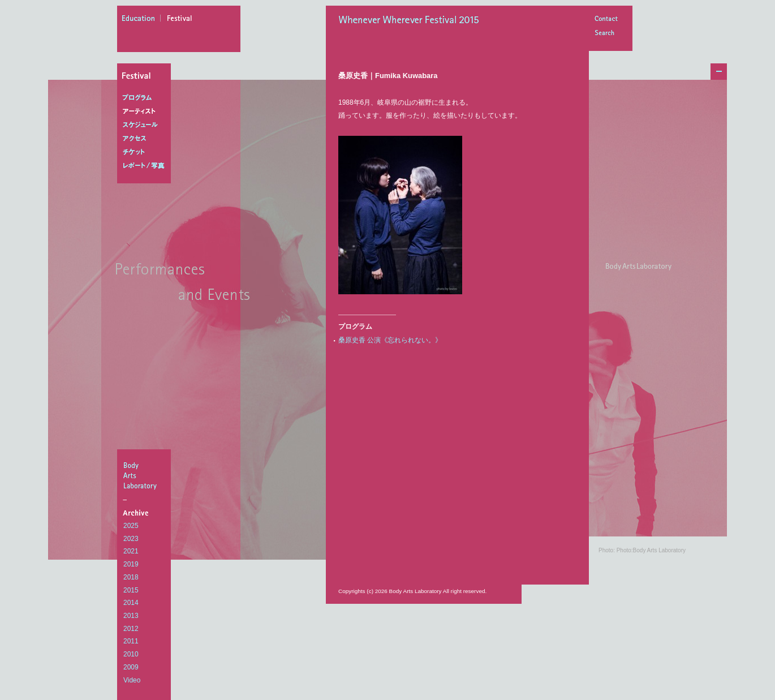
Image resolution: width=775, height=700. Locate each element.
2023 (131, 539)
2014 (131, 603)
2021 (131, 551)
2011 (131, 641)
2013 (131, 616)
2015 (131, 590)
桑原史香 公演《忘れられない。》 (390, 340)
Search (606, 34)
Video (132, 680)
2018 (131, 577)
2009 (131, 667)
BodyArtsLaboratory (145, 475)
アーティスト (146, 111)
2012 (131, 629)
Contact (606, 20)
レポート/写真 (146, 166)
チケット (146, 152)
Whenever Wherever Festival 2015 (412, 21)
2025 (131, 526)
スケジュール (146, 125)
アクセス (146, 139)
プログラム (146, 98)
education (141, 20)
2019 (131, 564)
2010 (131, 654)
